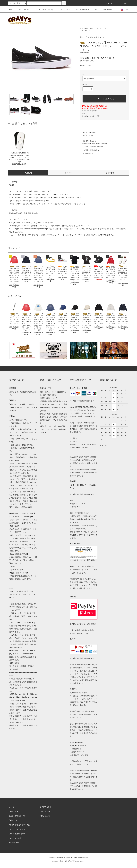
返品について (86, 113)
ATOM (17, 843)
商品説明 (28, 173)
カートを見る (45, 811)
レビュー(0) (109, 173)
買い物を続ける (86, 154)
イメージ (68, 173)
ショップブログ (15, 838)
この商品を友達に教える (89, 150)
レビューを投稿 (86, 135)
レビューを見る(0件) (88, 132)
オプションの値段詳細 (89, 111)
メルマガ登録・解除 (81, 10)
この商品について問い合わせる (91, 147)
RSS (11, 843)
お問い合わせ (106, 10)
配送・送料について (17, 816)
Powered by (68, 861)
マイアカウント (46, 807)
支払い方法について (17, 811)
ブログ (94, 10)
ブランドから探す (22, 10)
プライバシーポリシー (18, 829)
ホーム (11, 10)
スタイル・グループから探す (42, 10)
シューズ (104, 28)
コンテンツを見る (62, 10)
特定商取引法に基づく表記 (91, 116)
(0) (126, 10)
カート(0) (123, 3)
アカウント (108, 3)
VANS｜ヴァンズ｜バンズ (92, 28)
